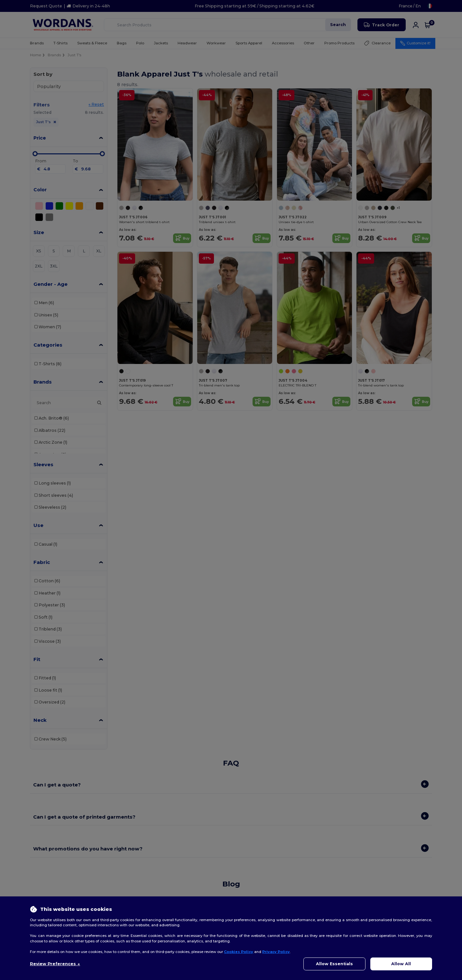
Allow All (401, 964)
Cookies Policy (239, 952)
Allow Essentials (334, 964)
